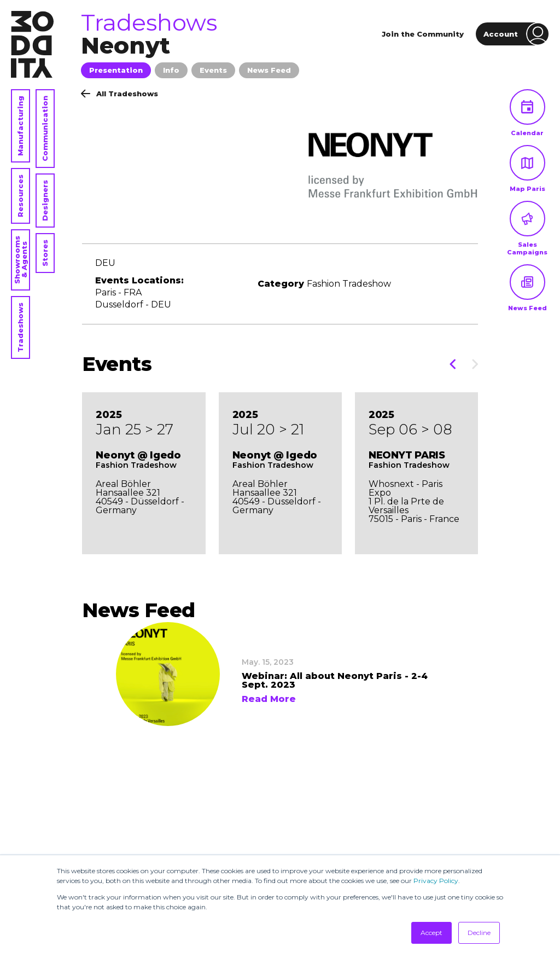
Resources (20, 196)
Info (171, 70)
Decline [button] (479, 933)
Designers (45, 201)
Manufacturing (20, 126)
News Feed (269, 70)
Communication (45, 129)
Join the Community (423, 34)
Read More (269, 699)
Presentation (116, 70)
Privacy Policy (436, 881)
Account (516, 34)
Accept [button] (431, 933)
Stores (45, 253)
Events (213, 70)
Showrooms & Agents (21, 260)
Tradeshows (20, 327)
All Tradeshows (119, 94)
